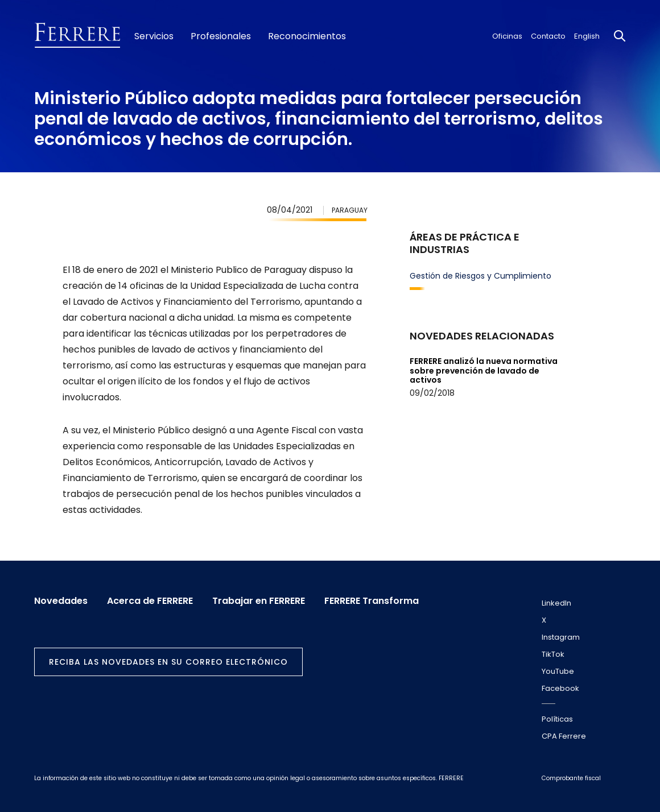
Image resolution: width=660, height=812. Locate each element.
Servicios (154, 36)
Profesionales (221, 36)
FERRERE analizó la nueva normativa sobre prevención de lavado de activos (484, 371)
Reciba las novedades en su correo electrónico (168, 662)
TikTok (553, 654)
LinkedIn (556, 603)
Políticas (557, 719)
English (587, 36)
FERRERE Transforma (372, 601)
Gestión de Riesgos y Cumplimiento (480, 276)
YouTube (558, 671)
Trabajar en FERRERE (259, 601)
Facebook (560, 688)
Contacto (548, 36)
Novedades (61, 601)
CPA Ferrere (564, 736)
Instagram (561, 637)
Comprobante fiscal (571, 778)
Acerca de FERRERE (150, 601)
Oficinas (507, 36)
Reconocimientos (307, 36)
